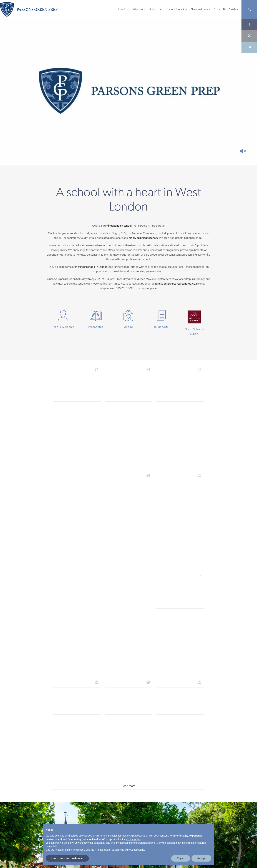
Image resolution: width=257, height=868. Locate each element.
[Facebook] (249, 25)
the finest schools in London (91, 267)
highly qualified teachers (143, 238)
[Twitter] (249, 36)
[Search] (249, 10)
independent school (120, 226)
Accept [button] (201, 858)
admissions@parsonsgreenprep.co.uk (177, 284)
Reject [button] (181, 858)
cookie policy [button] (133, 839)
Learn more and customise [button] (67, 858)
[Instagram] (249, 47)
